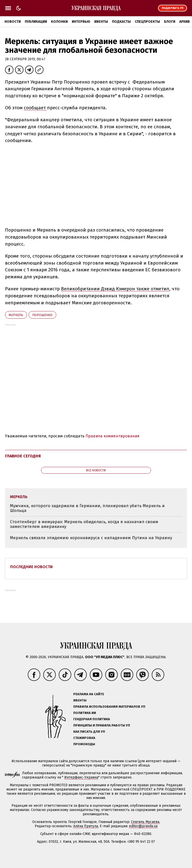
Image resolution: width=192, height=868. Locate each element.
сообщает (35, 108)
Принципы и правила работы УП (102, 725)
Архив (184, 22)
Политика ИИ (85, 713)
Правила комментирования (112, 436)
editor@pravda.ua (143, 826)
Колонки (59, 22)
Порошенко (42, 315)
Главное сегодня (23, 456)
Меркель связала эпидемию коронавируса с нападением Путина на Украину (91, 538)
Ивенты (101, 22)
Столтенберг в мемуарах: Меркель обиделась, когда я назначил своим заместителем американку (84, 524)
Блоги (170, 22)
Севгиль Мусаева (145, 822)
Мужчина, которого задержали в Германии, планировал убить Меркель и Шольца (87, 508)
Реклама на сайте (89, 694)
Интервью (81, 22)
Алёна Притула (86, 826)
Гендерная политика (92, 719)
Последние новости (31, 567)
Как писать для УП (89, 732)
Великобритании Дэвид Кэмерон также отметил (115, 289)
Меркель (16, 315)
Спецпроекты (147, 22)
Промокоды (84, 744)
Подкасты (121, 22)
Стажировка (84, 738)
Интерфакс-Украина (81, 777)
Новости (13, 22)
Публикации (36, 22)
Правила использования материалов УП (109, 707)
